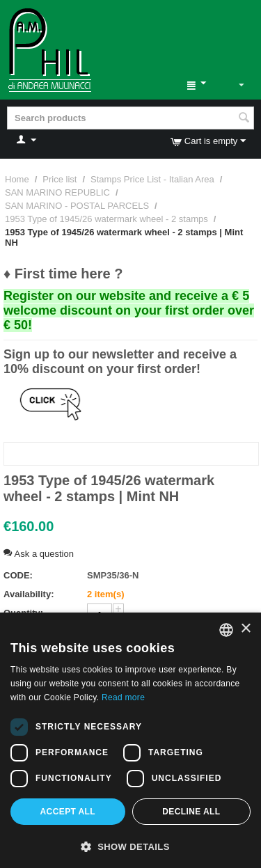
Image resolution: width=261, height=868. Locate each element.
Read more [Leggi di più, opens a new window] (123, 697)
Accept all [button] (68, 812)
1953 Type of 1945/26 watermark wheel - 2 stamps (106, 219)
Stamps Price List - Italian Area (152, 179)
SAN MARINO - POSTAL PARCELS (77, 206)
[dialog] (130, 740)
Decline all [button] (191, 812)
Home (17, 179)
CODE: (18, 575)
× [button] (245, 629)
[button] (130, 846)
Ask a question (39, 554)
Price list (60, 179)
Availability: (29, 594)
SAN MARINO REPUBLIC (57, 192)
